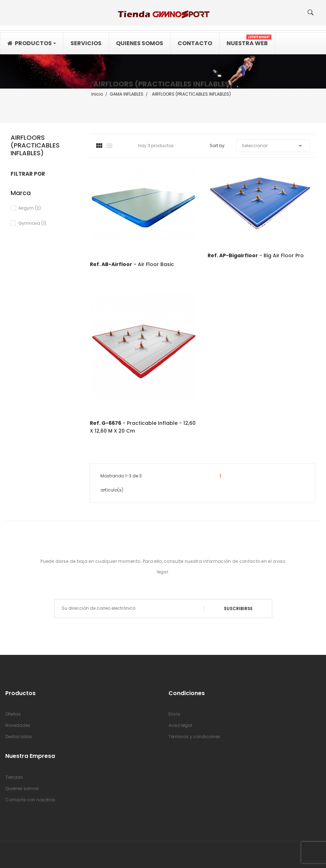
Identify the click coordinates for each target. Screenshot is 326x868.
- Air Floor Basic (132, 264)
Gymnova (32, 223)
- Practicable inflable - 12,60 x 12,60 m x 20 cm (143, 427)
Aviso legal (180, 725)
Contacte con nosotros (30, 800)
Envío (174, 714)
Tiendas (14, 777)
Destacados (19, 737)
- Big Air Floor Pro (256, 255)
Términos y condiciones (194, 737)
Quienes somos (22, 788)
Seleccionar (273, 146)
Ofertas (13, 714)
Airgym (30, 208)
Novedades (18, 725)
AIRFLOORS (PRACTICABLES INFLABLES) (35, 146)
